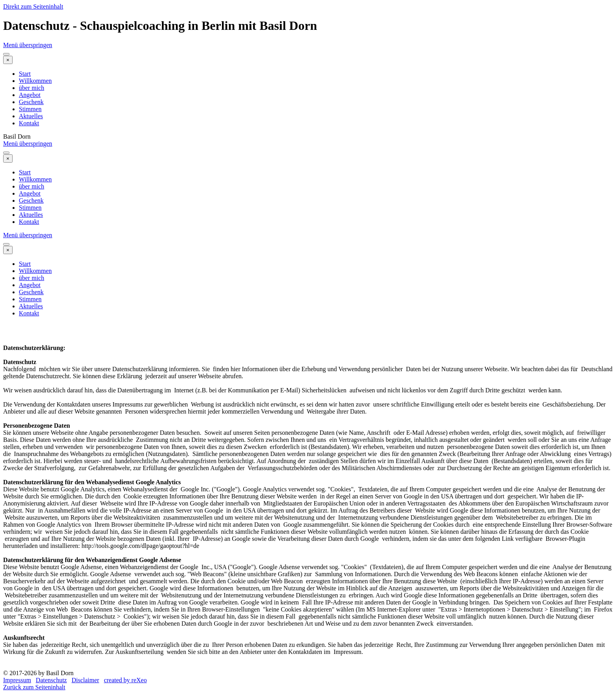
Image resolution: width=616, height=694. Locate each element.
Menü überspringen (28, 45)
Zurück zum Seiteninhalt (34, 687)
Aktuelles (31, 116)
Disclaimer (85, 680)
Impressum (17, 680)
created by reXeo (125, 680)
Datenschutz (51, 680)
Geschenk (31, 102)
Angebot (30, 95)
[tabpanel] (308, 496)
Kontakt (29, 123)
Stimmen (30, 109)
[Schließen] (8, 60)
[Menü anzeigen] (6, 54)
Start (25, 74)
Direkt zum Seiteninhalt (33, 6)
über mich (31, 88)
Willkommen (35, 81)
